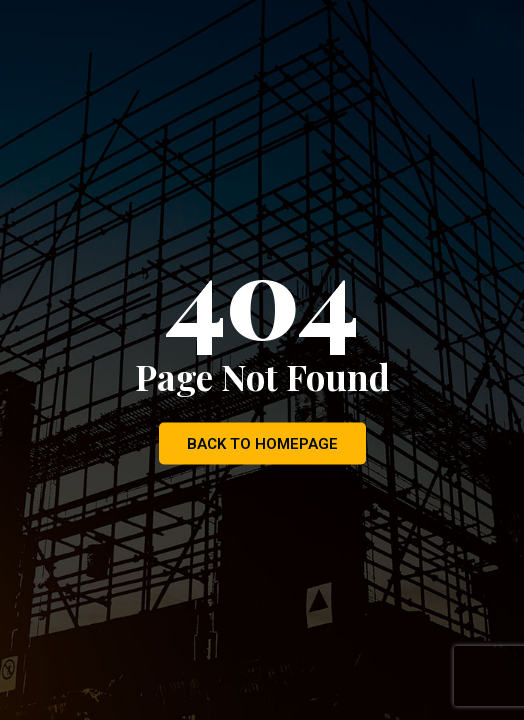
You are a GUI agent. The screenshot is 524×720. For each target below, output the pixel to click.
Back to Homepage (262, 444)
